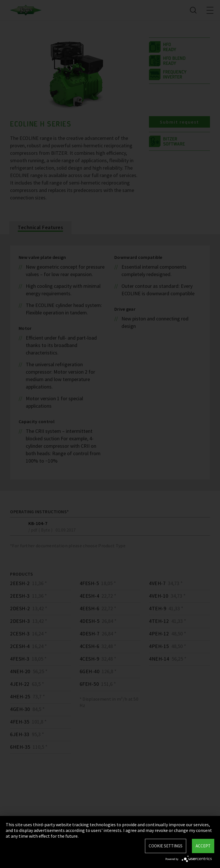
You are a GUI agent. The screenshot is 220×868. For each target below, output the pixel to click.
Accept (203, 846)
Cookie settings (166, 846)
